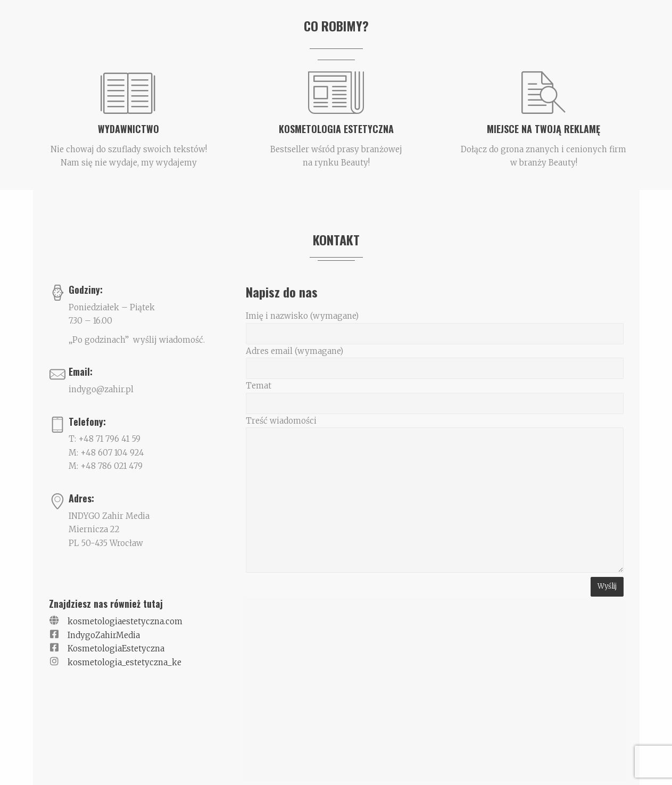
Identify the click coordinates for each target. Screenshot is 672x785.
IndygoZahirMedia (104, 635)
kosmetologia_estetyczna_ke (125, 662)
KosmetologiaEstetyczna (116, 648)
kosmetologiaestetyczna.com (125, 621)
